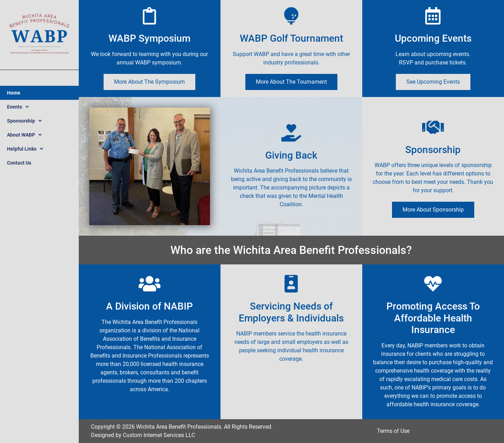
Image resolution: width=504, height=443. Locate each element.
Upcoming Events (433, 38)
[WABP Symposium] (149, 16)
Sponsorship (24, 121)
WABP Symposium (149, 38)
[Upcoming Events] (433, 16)
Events (18, 107)
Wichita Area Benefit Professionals (179, 427)
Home (14, 93)
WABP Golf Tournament (291, 38)
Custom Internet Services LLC (159, 435)
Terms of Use (393, 431)
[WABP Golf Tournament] (291, 16)
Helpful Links (25, 149)
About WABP (24, 135)
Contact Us (19, 163)
